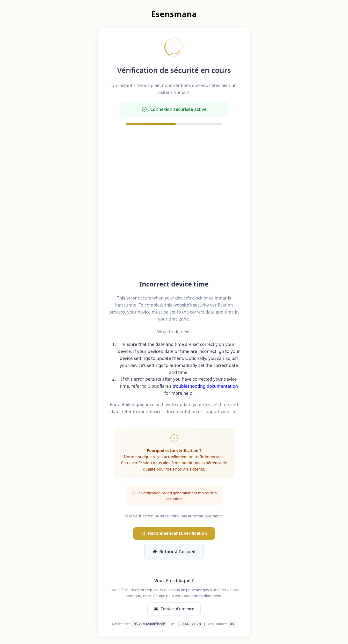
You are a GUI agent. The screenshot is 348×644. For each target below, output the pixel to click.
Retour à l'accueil (174, 551)
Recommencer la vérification (174, 533)
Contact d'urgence (174, 609)
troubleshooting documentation (205, 386)
